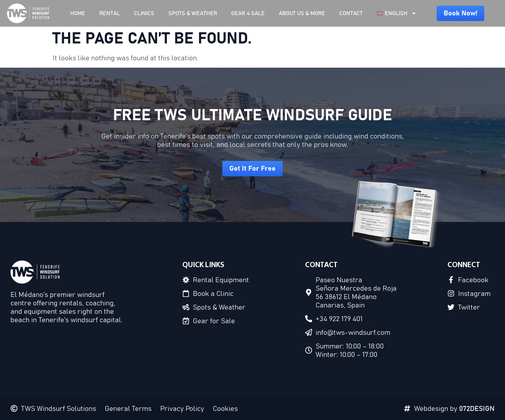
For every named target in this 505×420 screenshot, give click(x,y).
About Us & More (302, 13)
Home (78, 13)
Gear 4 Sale (248, 13)
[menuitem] (397, 13)
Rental (110, 13)
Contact (351, 13)
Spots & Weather (193, 13)
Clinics (144, 13)
